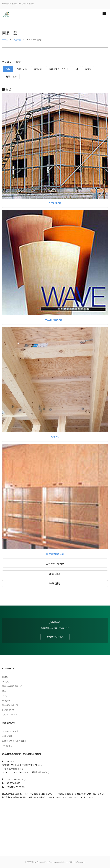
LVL (77, 69)
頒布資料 (6, 701)
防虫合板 (38, 69)
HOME (5, 677)
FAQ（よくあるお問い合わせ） (68, 797)
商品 (4, 691)
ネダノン (55, 437)
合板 (8, 69)
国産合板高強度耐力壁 (12, 686)
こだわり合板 (55, 203)
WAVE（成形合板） (55, 320)
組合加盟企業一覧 (10, 705)
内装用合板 (22, 69)
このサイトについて (11, 715)
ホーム (5, 40)
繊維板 (88, 69)
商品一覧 (17, 40)
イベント (6, 696)
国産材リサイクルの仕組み (14, 741)
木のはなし (7, 746)
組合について (8, 710)
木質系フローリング (59, 69)
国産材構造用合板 (55, 554)
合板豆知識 (7, 736)
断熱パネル (11, 77)
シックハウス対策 (10, 731)
